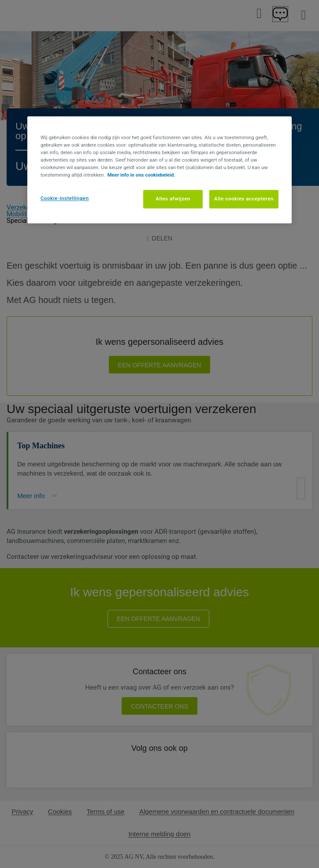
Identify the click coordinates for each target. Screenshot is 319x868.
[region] (159, 170)
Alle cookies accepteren (244, 199)
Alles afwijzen (173, 199)
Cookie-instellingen (65, 198)
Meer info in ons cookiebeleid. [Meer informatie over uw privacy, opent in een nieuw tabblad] (141, 175)
